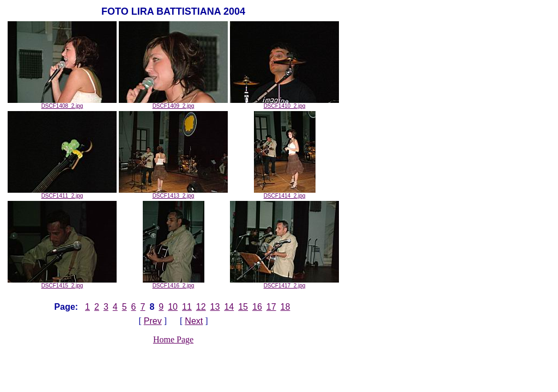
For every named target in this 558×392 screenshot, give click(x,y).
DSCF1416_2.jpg (174, 283)
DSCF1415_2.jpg (62, 283)
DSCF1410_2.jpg (284, 103)
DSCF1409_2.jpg (173, 103)
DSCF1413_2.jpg (173, 193)
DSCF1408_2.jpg (62, 103)
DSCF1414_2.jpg (285, 193)
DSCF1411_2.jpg (62, 193)
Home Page (173, 339)
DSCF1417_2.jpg (284, 283)
